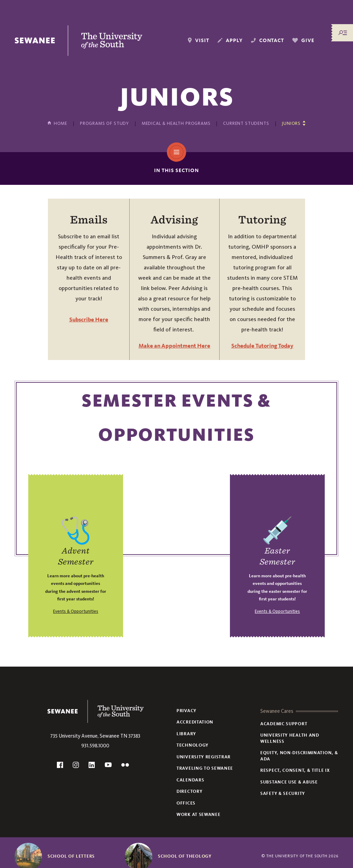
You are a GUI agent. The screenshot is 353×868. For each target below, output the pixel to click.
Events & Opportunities (76, 611)
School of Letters (71, 856)
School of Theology (185, 856)
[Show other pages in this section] (294, 123)
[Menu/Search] (343, 33)
